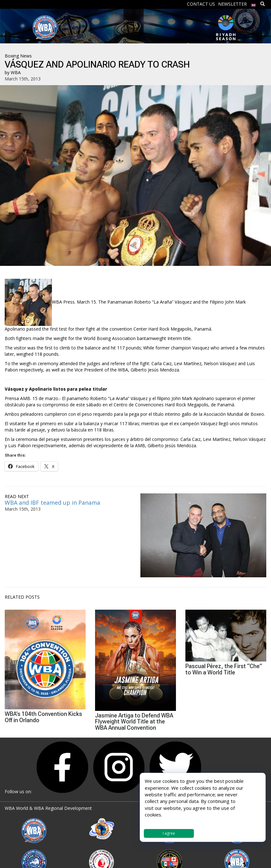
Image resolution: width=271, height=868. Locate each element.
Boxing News (18, 56)
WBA (16, 72)
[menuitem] (254, 4)
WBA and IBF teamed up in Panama (52, 503)
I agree (169, 833)
